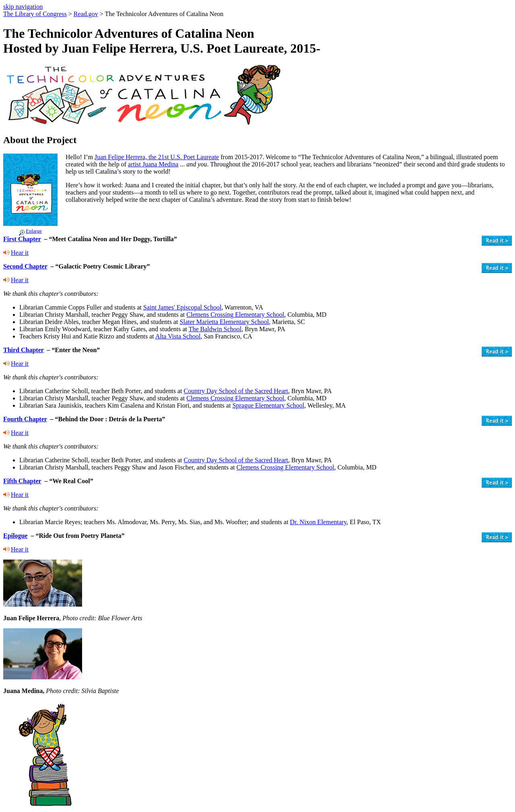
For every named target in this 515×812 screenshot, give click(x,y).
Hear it (20, 253)
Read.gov (86, 14)
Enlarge (34, 231)
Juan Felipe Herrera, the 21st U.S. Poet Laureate (157, 157)
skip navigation (23, 7)
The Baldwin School (215, 329)
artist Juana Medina (153, 164)
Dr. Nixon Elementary (318, 522)
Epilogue (15, 536)
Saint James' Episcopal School (182, 307)
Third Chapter (24, 350)
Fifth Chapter (22, 481)
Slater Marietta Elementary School (225, 322)
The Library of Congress (35, 14)
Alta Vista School (178, 336)
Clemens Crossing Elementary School (235, 315)
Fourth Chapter (25, 419)
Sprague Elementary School (269, 405)
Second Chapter (25, 266)
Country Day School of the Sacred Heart (236, 391)
